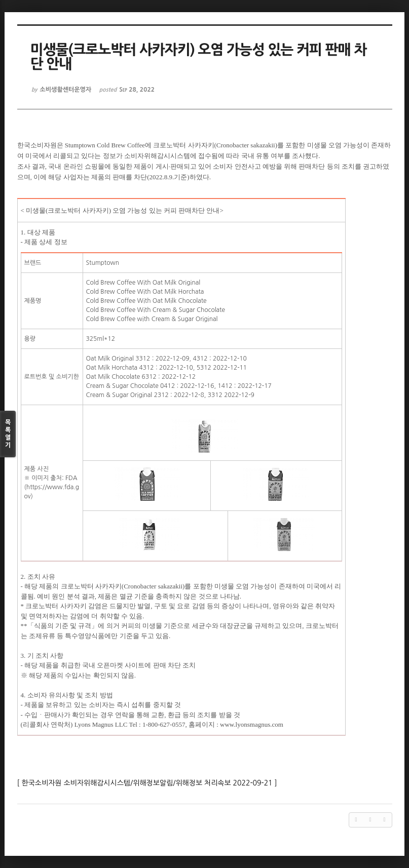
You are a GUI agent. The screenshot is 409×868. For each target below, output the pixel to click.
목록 (8, 434)
